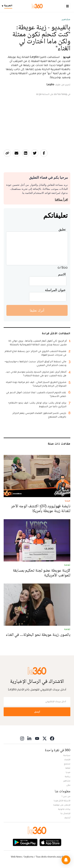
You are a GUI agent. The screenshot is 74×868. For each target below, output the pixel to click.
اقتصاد (67, 759)
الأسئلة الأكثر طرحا (62, 801)
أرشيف (67, 818)
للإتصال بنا (65, 813)
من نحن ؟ (66, 796)
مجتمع (67, 764)
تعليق (62, 229)
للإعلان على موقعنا (62, 805)
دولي (68, 785)
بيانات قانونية (64, 809)
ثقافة (68, 768)
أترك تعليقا (37, 310)
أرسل (37, 712)
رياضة (68, 776)
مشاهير (66, 19)
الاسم (62, 274)
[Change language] (8, 6)
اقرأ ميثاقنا (61, 200)
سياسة (67, 755)
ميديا (68, 772)
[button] (66, 860)
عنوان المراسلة (55, 290)
